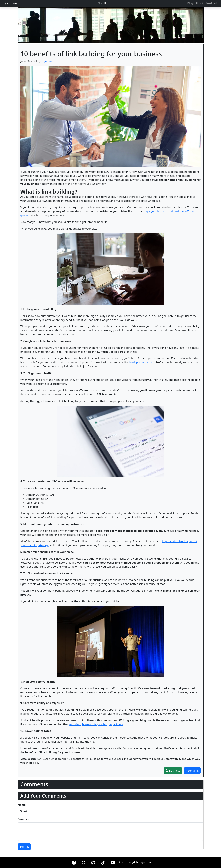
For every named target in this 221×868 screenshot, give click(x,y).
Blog (190, 3)
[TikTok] (103, 862)
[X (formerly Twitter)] (84, 862)
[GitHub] (93, 862)
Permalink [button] (192, 771)
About (199, 3)
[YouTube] (113, 862)
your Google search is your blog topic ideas (96, 724)
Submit (24, 847)
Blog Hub (103, 3)
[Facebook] (74, 862)
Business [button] (173, 771)
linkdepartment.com (141, 362)
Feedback (212, 3)
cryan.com (10, 3)
